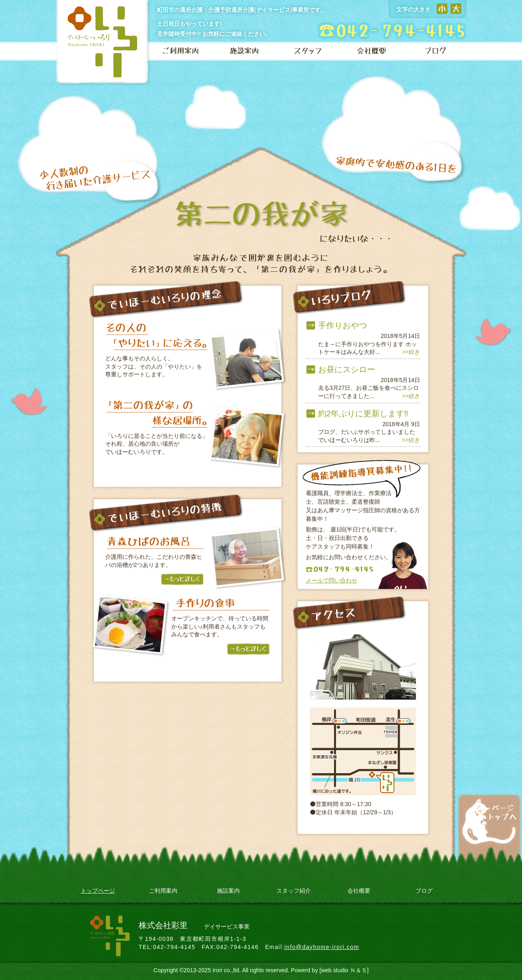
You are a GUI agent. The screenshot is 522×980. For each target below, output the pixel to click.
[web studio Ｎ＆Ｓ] (344, 970)
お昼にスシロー (347, 369)
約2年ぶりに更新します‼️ (363, 413)
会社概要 (372, 51)
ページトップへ (490, 820)
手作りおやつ (343, 325)
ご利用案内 (181, 51)
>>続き (411, 352)
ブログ (435, 51)
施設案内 (244, 51)
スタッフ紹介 (294, 891)
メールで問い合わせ (332, 580)
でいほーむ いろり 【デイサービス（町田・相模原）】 (104, 43)
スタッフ (308, 51)
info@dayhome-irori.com (322, 947)
